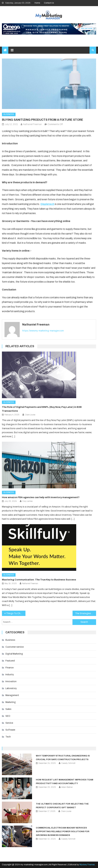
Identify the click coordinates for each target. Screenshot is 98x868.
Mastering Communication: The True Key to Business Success (39, 580)
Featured (10, 661)
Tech (8, 737)
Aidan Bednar (67, 787)
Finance (10, 668)
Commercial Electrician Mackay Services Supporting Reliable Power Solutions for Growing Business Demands (63, 832)
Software (10, 730)
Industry (10, 675)
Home (37, 3)
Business (9, 114)
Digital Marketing (14, 654)
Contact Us (49, 3)
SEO (8, 716)
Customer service (15, 647)
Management (12, 695)
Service (9, 723)
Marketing (11, 702)
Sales (8, 709)
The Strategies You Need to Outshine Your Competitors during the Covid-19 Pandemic (86, 613)
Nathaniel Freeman (32, 124)
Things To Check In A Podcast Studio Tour (16, 613)
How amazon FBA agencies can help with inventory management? (41, 497)
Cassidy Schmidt (68, 763)
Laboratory (11, 688)
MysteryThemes (87, 865)
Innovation (11, 681)
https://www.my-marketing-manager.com (43, 331)
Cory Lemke (27, 501)
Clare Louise (30, 415)
